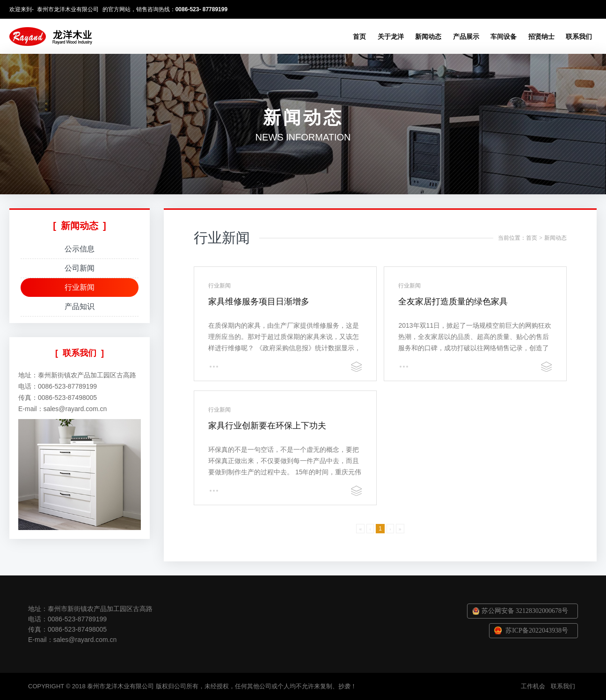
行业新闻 (80, 287)
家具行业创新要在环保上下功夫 (267, 426)
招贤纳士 (541, 37)
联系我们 (579, 37)
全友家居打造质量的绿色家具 (453, 302)
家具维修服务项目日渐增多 (259, 302)
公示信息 (80, 249)
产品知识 (80, 306)
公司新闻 (80, 268)
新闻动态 (428, 37)
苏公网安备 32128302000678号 (525, 611)
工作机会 (533, 686)
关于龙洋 (391, 37)
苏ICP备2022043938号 (537, 630)
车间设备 (504, 37)
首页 (359, 37)
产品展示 (466, 37)
